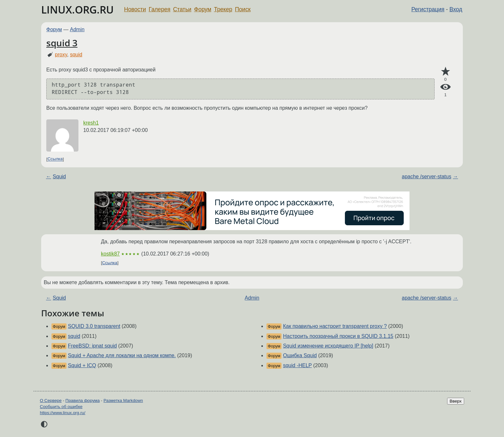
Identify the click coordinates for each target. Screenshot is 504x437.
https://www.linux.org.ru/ (63, 413)
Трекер (223, 9)
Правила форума (83, 400)
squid (76, 55)
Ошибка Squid (300, 355)
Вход (456, 9)
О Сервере (51, 400)
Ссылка (55, 159)
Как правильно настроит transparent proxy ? (335, 326)
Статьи (182, 9)
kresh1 (91, 123)
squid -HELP (297, 365)
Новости (135, 9)
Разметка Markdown (123, 400)
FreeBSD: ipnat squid (92, 346)
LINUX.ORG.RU (77, 9)
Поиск (243, 9)
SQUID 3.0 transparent (94, 326)
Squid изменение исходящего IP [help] (328, 346)
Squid (59, 177)
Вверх (456, 401)
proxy (61, 55)
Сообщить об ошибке (61, 407)
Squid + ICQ (82, 365)
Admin (77, 29)
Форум (203, 9)
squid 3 (62, 43)
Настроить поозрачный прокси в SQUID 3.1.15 (338, 336)
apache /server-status (427, 177)
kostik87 (110, 254)
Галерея (160, 9)
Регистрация (428, 9)
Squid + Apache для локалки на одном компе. (122, 355)
